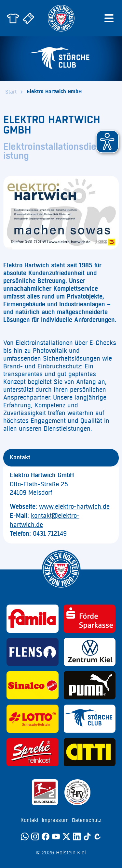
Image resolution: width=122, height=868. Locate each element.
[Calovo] (98, 836)
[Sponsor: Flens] (33, 652)
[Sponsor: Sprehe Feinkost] (33, 752)
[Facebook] (46, 836)
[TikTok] (87, 836)
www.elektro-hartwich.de (74, 507)
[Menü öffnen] (109, 18)
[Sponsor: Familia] (33, 619)
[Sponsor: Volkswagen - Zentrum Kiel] (90, 652)
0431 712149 (50, 534)
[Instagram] (35, 836)
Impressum (55, 820)
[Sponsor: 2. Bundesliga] (45, 792)
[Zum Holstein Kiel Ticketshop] (29, 18)
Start (11, 92)
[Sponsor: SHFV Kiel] (77, 792)
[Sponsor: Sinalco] (33, 685)
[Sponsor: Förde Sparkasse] (90, 619)
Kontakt (29, 820)
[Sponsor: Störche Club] (90, 719)
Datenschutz (87, 820)
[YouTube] (56, 836)
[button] (107, 142)
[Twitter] (66, 836)
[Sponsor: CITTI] (90, 752)
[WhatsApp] (25, 836)
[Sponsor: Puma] (90, 685)
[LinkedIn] (77, 836)
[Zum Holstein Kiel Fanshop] (13, 18)
